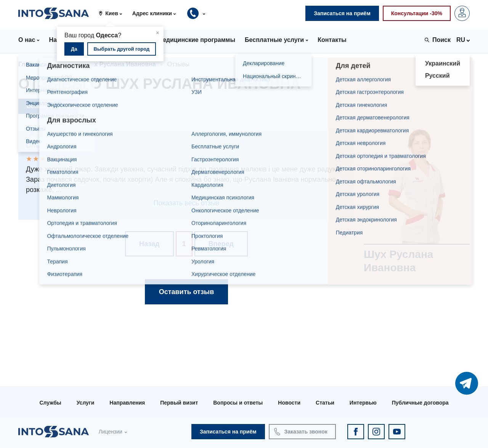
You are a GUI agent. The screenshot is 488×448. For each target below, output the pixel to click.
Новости (289, 403)
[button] (113, 13)
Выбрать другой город (121, 49)
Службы (50, 403)
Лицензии (110, 432)
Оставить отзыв (48, 106)
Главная (31, 64)
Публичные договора (420, 403)
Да (74, 49)
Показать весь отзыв (187, 203)
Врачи (64, 64)
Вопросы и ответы (238, 403)
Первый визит (179, 403)
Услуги (86, 403)
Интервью (363, 403)
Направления (127, 403)
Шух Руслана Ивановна (120, 64)
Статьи (325, 403)
